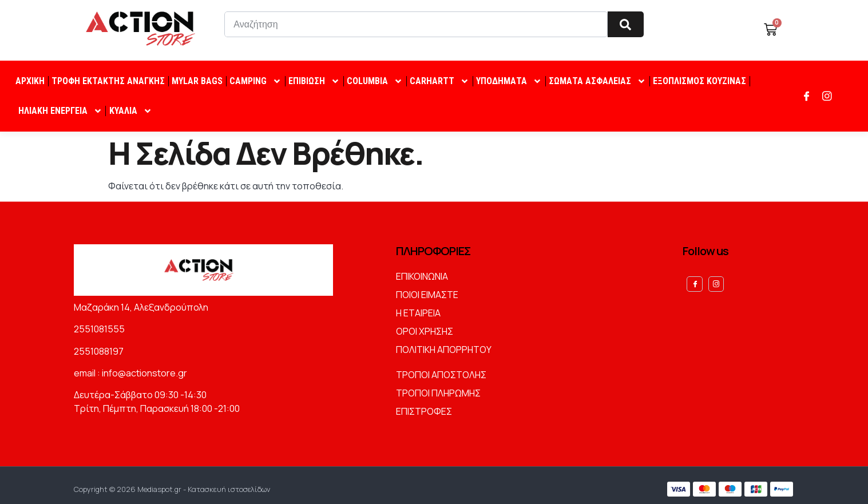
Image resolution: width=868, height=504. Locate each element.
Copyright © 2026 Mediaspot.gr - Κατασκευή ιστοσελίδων (172, 485)
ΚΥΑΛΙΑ (131, 111)
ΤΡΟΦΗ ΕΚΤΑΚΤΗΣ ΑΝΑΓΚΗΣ (108, 81)
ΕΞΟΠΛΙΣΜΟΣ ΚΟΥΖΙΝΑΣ (699, 81)
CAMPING (255, 81)
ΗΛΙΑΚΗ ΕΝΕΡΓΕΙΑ (60, 111)
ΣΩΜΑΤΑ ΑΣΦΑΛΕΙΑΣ (597, 81)
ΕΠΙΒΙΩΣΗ (314, 81)
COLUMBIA (375, 81)
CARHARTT (439, 81)
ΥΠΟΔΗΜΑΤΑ (509, 81)
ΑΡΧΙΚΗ (30, 81)
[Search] (626, 24)
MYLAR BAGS (197, 81)
